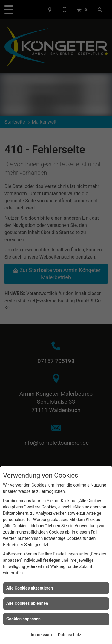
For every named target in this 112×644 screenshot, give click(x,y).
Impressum (41, 635)
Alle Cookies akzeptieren (30, 588)
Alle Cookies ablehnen (27, 603)
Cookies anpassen (23, 619)
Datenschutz (70, 635)
